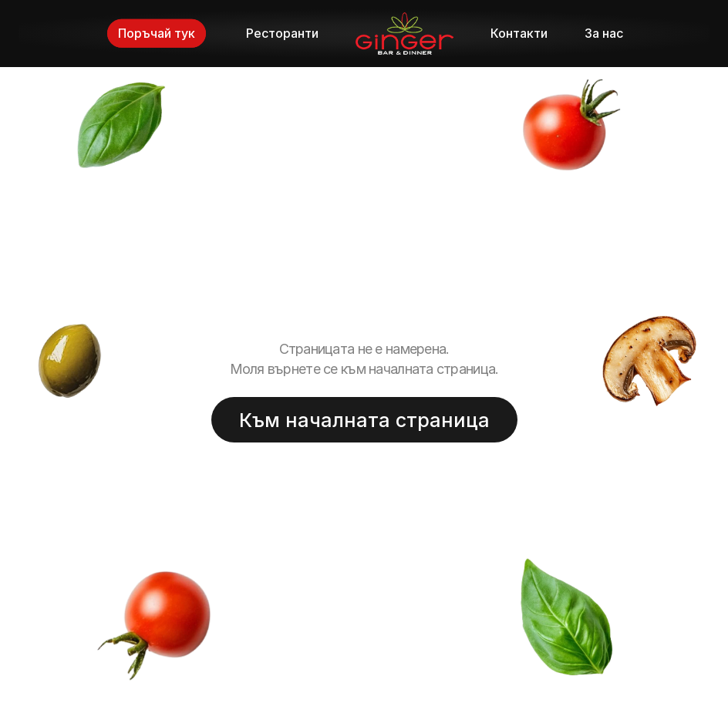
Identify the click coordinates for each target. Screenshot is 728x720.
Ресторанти (282, 33)
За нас (604, 33)
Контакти (519, 33)
